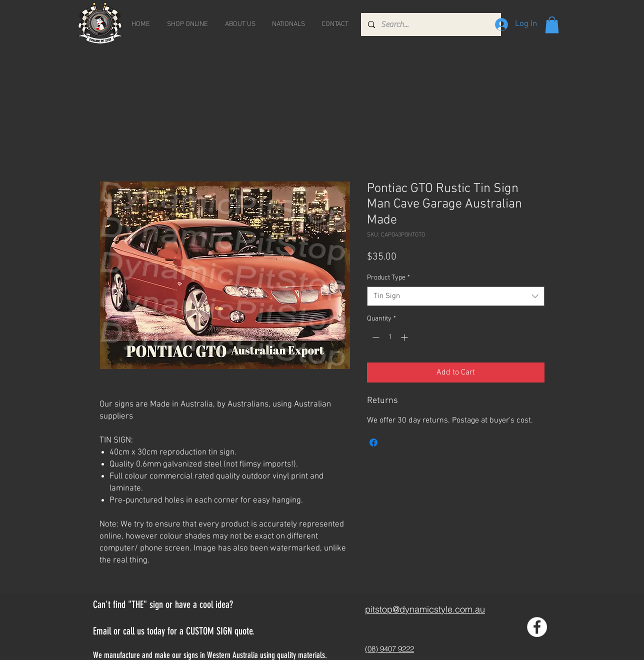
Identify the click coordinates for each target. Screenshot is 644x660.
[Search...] (430, 24)
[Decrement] (375, 337)
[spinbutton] (390, 337)
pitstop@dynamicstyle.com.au (425, 609)
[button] (552, 25)
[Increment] (405, 337)
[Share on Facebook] (373, 442)
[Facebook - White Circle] (537, 627)
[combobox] (456, 296)
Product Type (388, 278)
